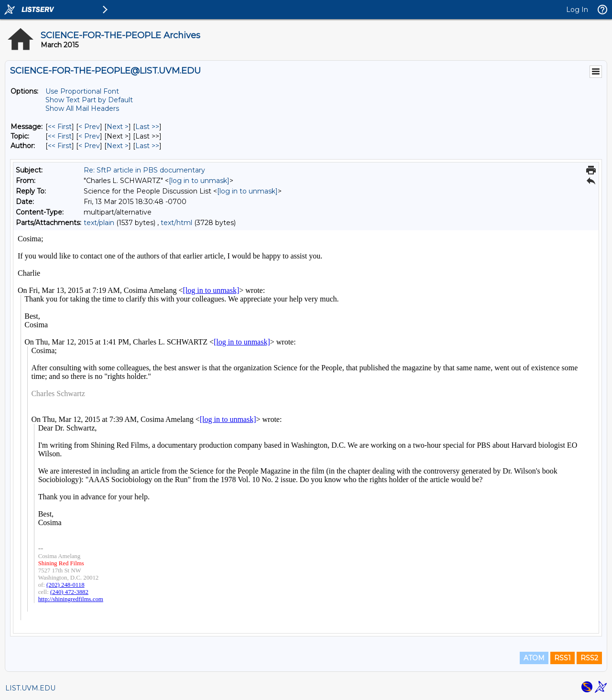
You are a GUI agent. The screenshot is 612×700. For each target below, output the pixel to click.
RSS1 (563, 658)
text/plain (99, 223)
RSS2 (589, 658)
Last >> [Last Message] (147, 127)
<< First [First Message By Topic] (60, 136)
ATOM (534, 658)
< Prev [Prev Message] (89, 127)
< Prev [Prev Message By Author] (89, 146)
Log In (577, 10)
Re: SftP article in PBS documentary (144, 170)
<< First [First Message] (60, 127)
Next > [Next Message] (118, 127)
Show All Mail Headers (82, 108)
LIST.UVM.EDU (30, 688)
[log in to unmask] (199, 181)
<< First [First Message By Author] (60, 146)
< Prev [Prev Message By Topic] (89, 136)
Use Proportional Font (82, 91)
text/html (176, 223)
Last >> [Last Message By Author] (147, 146)
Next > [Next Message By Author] (118, 146)
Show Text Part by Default (89, 100)
